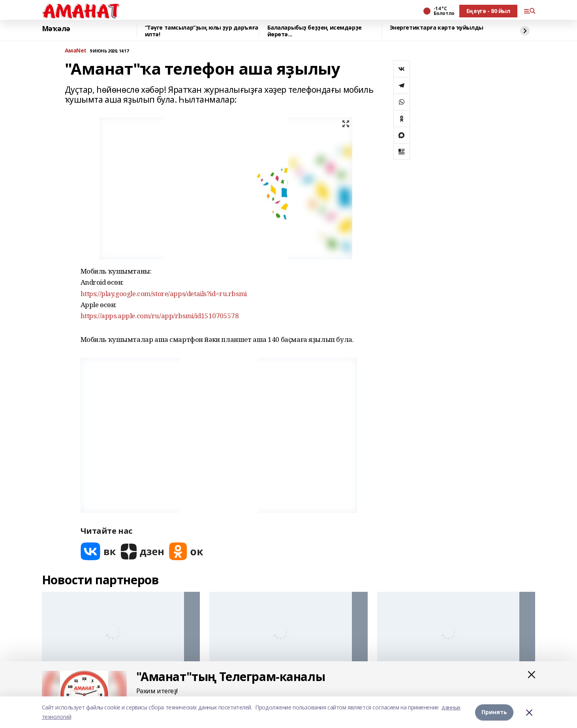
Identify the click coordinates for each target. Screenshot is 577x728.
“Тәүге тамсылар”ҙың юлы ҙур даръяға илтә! (202, 31)
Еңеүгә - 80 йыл (488, 11)
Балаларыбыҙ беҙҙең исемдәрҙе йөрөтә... (315, 31)
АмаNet (76, 51)
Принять (494, 712)
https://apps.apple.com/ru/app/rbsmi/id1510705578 (160, 316)
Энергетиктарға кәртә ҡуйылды (437, 28)
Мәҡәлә (56, 29)
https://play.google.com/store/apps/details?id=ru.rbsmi (164, 294)
